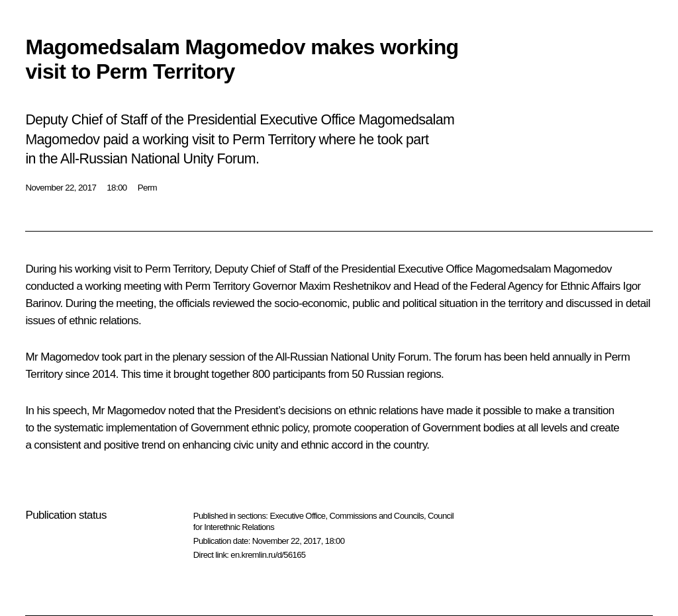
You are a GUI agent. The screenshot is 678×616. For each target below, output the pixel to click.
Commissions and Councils (377, 516)
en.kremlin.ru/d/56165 (268, 555)
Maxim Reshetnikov (345, 286)
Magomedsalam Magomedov (544, 269)
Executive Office (297, 516)
